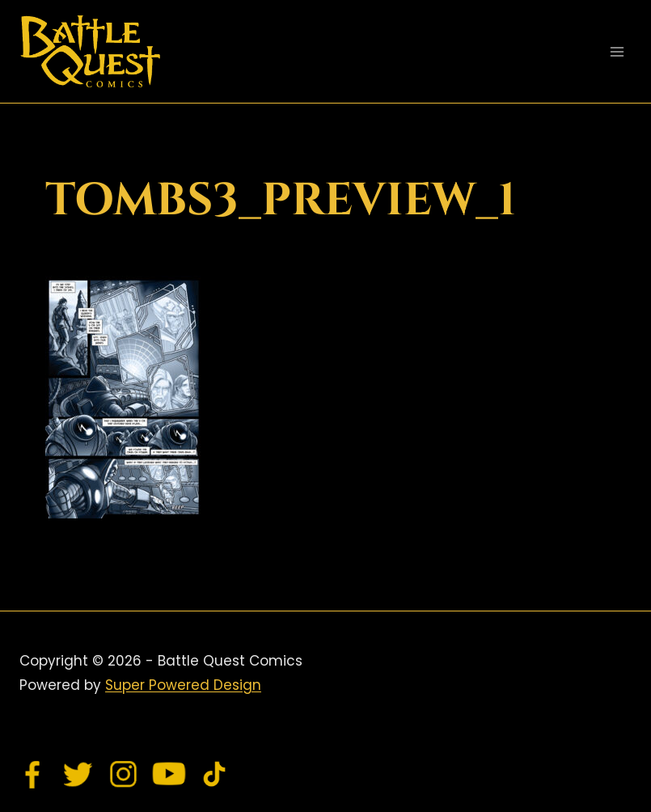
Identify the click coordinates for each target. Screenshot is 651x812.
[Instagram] (124, 774)
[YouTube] (169, 774)
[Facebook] (33, 774)
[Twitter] (78, 774)
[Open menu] (617, 51)
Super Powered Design (183, 685)
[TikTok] (214, 774)
